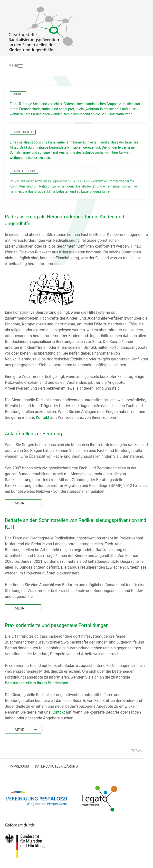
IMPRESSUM (19, 766)
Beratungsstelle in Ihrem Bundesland (37, 683)
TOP (137, 751)
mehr (20, 503)
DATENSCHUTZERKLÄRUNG (56, 766)
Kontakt (43, 417)
